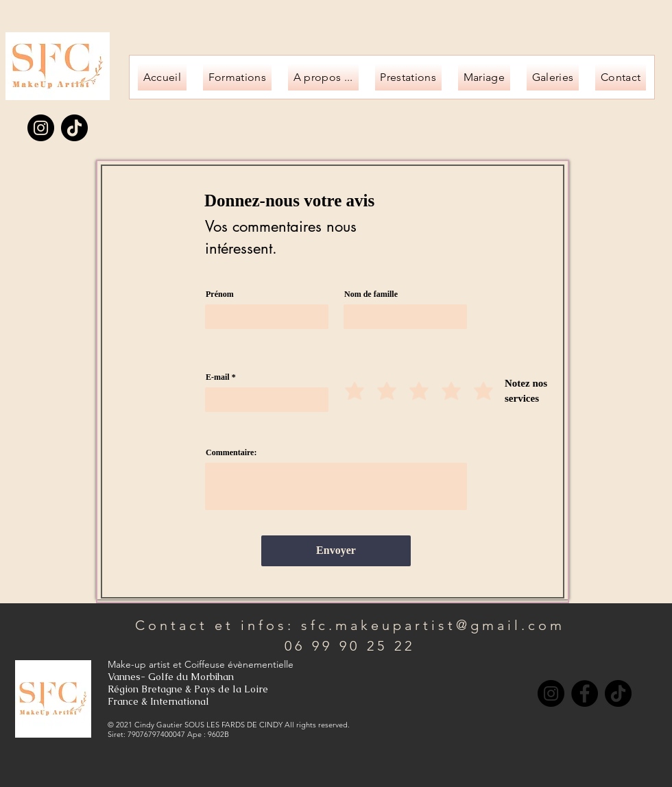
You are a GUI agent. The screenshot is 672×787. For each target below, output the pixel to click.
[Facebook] (585, 693)
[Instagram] (41, 128)
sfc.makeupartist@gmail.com (433, 625)
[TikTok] (74, 128)
